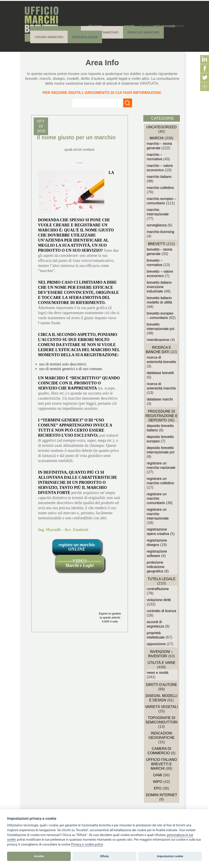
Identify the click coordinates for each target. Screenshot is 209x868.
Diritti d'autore (161, 685)
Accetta (39, 856)
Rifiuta (104, 856)
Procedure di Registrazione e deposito (162, 416)
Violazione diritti (159, 600)
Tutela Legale (161, 579)
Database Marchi (160, 399)
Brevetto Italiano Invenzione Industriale (159, 287)
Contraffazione (158, 589)
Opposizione (156, 644)
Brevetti (157, 244)
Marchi (157, 138)
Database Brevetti (160, 373)
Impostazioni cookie (170, 856)
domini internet (161, 795)
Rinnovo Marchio (143, 32)
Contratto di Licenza (161, 611)
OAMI (158, 775)
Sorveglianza (85, 37)
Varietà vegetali (161, 707)
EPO (158, 788)
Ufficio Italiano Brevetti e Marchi (161, 764)
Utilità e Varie (162, 663)
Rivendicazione (158, 340)
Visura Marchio (49, 37)
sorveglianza (157, 225)
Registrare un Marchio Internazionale (158, 514)
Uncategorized (161, 127)
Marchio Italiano (159, 177)
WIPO (158, 782)
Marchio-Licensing (161, 232)
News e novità (158, 673)
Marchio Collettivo (160, 188)
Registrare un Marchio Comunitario (157, 498)
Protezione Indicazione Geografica (156, 567)
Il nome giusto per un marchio (76, 137)
